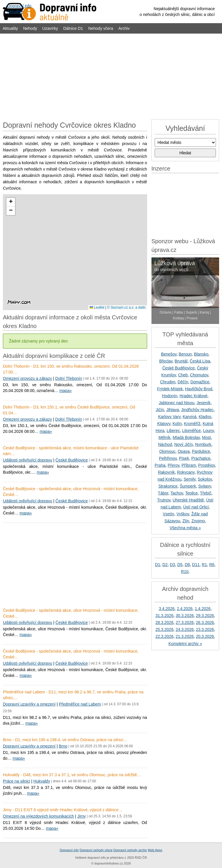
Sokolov (205, 479)
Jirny (82, 816)
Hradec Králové (194, 396)
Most (206, 437)
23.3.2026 (205, 629)
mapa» (65, 391)
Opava (184, 451)
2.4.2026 (185, 609)
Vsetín (169, 514)
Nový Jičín (184, 444)
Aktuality (10, 28)
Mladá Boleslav (186, 437)
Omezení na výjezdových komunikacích (38, 816)
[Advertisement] (111, 76)
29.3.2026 (205, 616)
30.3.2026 (185, 616)
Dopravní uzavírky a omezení (29, 704)
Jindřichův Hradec (197, 410)
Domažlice (200, 382)
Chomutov (199, 375)
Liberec (173, 431)
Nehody (30, 28)
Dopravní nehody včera (96, 850)
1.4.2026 (203, 609)
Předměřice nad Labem (80, 704)
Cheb (183, 375)
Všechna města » (185, 528)
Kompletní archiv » (185, 644)
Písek (184, 458)
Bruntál (181, 361)
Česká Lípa (200, 361)
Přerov (173, 465)
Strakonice (168, 486)
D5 (180, 565)
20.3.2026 (205, 636)
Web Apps (155, 850)
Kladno (205, 417)
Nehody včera (101, 28)
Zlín (186, 521)
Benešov (169, 354)
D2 (165, 565)
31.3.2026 (164, 616)
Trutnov (164, 500)
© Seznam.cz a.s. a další (126, 307)
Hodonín (170, 396)
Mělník (164, 437)
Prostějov (207, 465)
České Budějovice (72, 460)
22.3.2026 (164, 636)
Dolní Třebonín (69, 378)
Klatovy (164, 424)
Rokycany (186, 472)
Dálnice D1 (73, 28)
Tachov (177, 493)
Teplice (192, 493)
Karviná (189, 417)
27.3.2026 (185, 622)
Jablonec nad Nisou (176, 403)
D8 (187, 565)
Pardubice (201, 451)
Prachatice (201, 458)
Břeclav (166, 361)
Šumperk (188, 486)
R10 (185, 572)
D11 (196, 565)
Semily (189, 479)
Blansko (201, 354)
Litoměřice (192, 431)
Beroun (185, 354)
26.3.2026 (205, 622)
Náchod (165, 444)
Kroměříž (192, 424)
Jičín (160, 410)
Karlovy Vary (169, 417)
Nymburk (203, 444)
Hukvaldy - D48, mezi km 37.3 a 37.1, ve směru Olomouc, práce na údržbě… (72, 775)
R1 (204, 565)
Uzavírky (50, 28)
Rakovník (166, 472)
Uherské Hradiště (188, 500)
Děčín (183, 382)
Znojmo (198, 521)
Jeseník (203, 403)
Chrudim (168, 382)
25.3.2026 (164, 629)
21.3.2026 (185, 636)
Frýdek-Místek (170, 389)
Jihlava (173, 410)
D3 (173, 565)
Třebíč (206, 493)
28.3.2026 (164, 622)
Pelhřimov (168, 458)
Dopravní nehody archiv (130, 850)
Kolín (177, 424)
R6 (212, 565)
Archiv (124, 28)
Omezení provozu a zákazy (27, 378)
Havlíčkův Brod (199, 389)
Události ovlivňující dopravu (27, 460)
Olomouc (167, 451)
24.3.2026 (185, 629)
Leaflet (97, 307)
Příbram (189, 465)
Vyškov (183, 514)
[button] (11, 202)
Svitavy (205, 486)
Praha (160, 465)
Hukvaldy (42, 781)
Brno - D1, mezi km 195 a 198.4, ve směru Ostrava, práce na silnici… (65, 740)
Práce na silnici (16, 781)
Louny (208, 431)
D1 (158, 565)
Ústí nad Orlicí (196, 507)
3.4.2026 (167, 609)
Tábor (163, 493)
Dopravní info (69, 850)
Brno (63, 746)
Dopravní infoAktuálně (19, 9)
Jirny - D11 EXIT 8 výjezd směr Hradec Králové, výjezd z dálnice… (63, 810)
